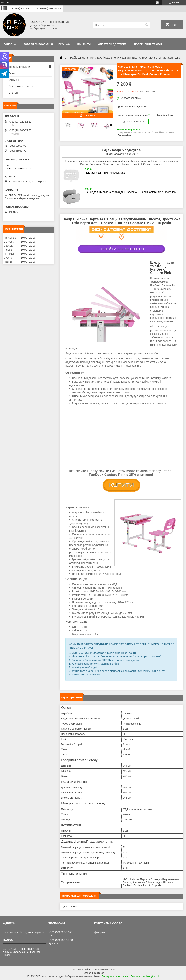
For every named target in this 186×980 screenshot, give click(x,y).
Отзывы (14, 80)
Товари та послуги (37, 44)
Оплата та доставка (112, 44)
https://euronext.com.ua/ (19, 169)
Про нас (64, 44)
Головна (10, 44)
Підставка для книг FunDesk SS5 (105, 173)
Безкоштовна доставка (134, 106)
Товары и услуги (19, 67)
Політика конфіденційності (145, 976)
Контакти (84, 44)
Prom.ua (111, 970)
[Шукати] (147, 25)
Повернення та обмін (149, 44)
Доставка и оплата (21, 86)
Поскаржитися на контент (115, 976)
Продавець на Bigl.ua (93, 973)
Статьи (13, 93)
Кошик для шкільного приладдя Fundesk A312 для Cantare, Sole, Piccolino (130, 192)
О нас (12, 73)
